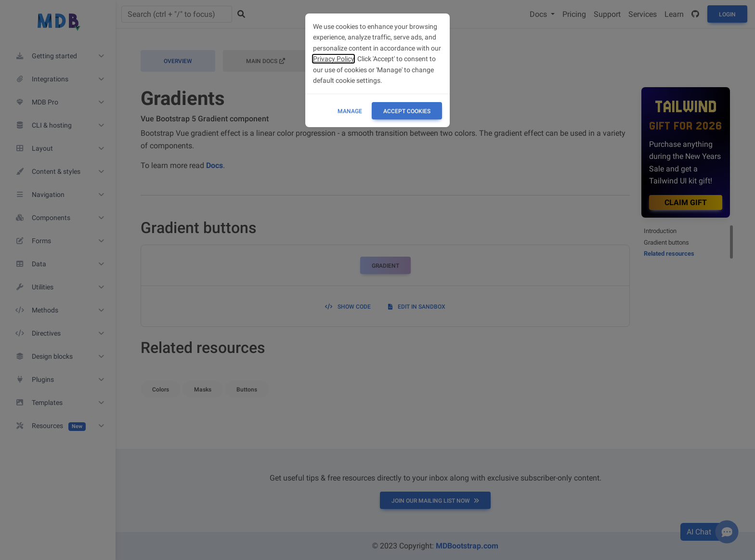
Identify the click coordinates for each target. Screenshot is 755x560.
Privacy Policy (333, 59)
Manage (350, 111)
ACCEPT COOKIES (407, 111)
